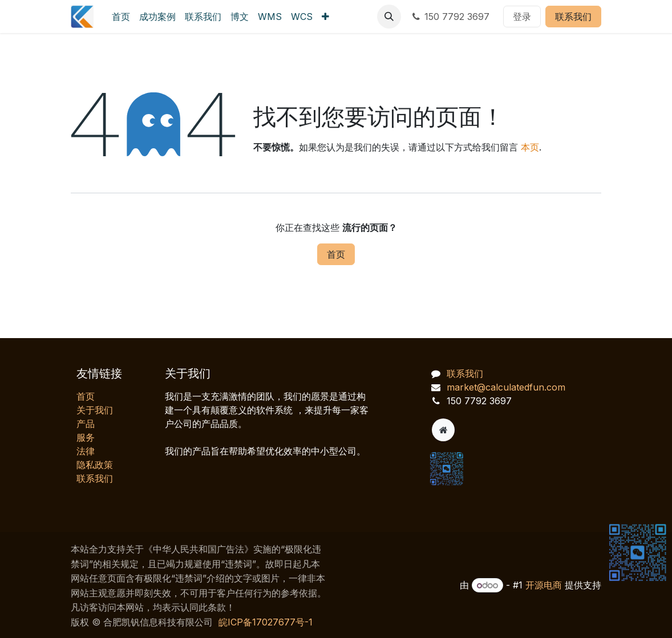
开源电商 (544, 585)
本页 (530, 147)
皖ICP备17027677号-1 (266, 622)
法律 (86, 451)
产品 (86, 424)
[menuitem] (121, 17)
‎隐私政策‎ (95, 465)
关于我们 (95, 410)
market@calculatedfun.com (506, 387)
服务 (86, 437)
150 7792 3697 (450, 17)
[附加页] (443, 430)
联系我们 (573, 17)
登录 (522, 17)
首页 (336, 254)
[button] (389, 17)
